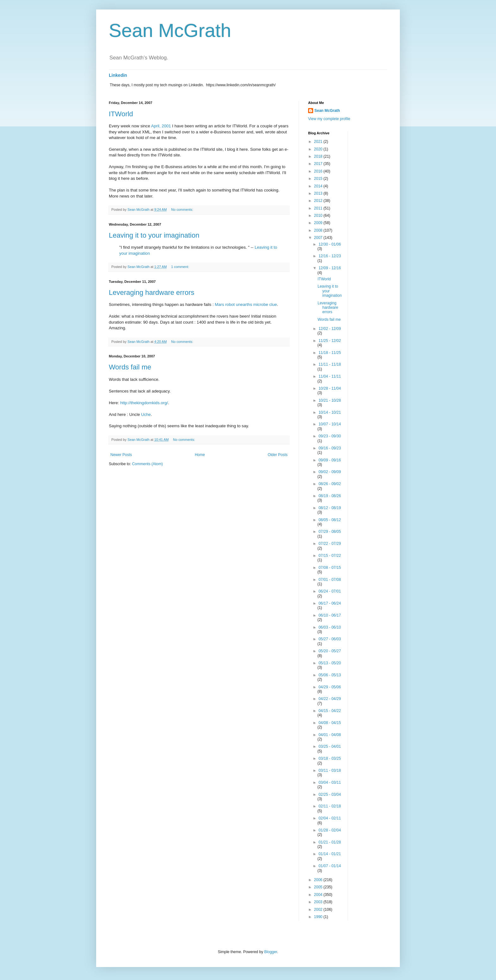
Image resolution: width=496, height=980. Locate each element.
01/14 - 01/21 (330, 854)
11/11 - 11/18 (330, 364)
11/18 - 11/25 (330, 353)
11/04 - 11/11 (330, 376)
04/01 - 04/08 (330, 735)
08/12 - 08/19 (330, 508)
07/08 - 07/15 (330, 568)
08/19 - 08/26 (330, 496)
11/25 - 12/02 (330, 341)
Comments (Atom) (147, 464)
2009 (319, 223)
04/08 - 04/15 (330, 723)
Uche (146, 414)
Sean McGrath (170, 30)
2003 (319, 902)
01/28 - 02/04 (330, 830)
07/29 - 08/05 (330, 532)
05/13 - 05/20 (330, 663)
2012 (319, 201)
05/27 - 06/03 (330, 639)
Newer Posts (121, 455)
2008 (319, 230)
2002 (319, 910)
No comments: (183, 210)
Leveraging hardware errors (152, 292)
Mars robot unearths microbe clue (246, 304)
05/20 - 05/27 (330, 651)
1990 (319, 917)
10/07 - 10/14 (330, 424)
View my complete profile (329, 119)
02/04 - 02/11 (330, 818)
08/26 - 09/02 (330, 484)
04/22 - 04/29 (330, 699)
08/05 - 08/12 (330, 520)
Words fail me (130, 367)
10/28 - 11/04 (330, 388)
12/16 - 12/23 (330, 256)
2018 (319, 156)
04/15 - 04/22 (330, 711)
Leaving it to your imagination (154, 235)
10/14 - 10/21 (330, 412)
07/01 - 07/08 (330, 580)
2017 (319, 164)
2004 (319, 895)
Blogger (271, 952)
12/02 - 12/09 (330, 329)
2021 (319, 142)
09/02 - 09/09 (330, 472)
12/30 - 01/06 (330, 244)
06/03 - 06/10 (330, 627)
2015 (319, 179)
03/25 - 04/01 (330, 746)
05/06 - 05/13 (330, 675)
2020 (319, 149)
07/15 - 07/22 (330, 556)
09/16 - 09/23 (330, 448)
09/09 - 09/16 (330, 460)
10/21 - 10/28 (330, 400)
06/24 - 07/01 (330, 591)
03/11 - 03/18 (330, 770)
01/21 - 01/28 (330, 842)
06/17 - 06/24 (330, 603)
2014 (319, 186)
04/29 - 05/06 (330, 687)
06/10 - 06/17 (330, 615)
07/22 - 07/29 (330, 544)
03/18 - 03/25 (330, 758)
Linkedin (118, 75)
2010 (319, 216)
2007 (319, 238)
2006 (319, 880)
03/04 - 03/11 (330, 782)
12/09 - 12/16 (330, 268)
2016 (319, 171)
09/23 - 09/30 (330, 436)
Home (200, 455)
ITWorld (121, 114)
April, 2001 (161, 126)
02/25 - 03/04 (330, 794)
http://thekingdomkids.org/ (144, 403)
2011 (319, 208)
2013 (319, 193)
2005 (319, 887)
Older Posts (278, 455)
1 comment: (180, 267)
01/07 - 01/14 (330, 866)
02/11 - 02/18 (330, 806)
